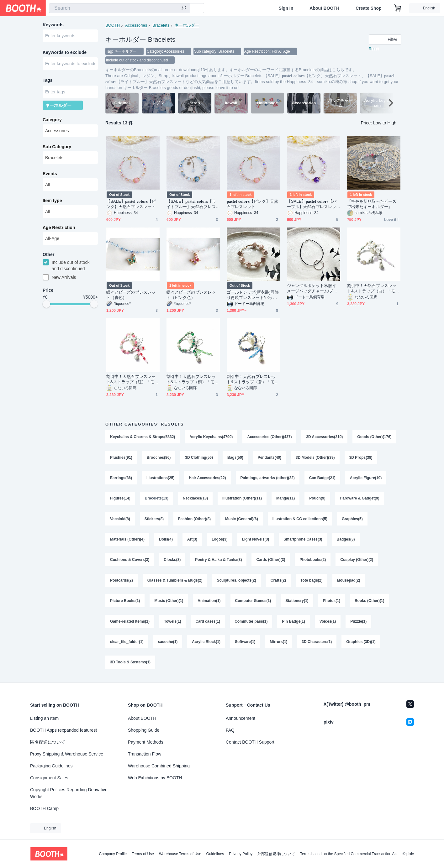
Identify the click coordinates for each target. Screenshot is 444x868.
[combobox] (119, 8)
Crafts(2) (278, 582)
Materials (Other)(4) (127, 540)
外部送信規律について (276, 854)
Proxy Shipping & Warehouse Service (67, 754)
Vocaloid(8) (120, 520)
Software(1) (245, 644)
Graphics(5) (352, 520)
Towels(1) (172, 623)
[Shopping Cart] (398, 8)
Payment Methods (146, 742)
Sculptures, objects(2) (237, 582)
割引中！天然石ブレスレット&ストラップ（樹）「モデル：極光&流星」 (193, 379)
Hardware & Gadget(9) (360, 499)
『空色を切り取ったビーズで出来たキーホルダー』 (372, 204)
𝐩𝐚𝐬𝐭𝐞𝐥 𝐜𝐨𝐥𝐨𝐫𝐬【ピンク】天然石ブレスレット (252, 204)
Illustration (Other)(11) (242, 499)
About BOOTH (324, 8)
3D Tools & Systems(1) (130, 664)
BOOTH (113, 25)
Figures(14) (120, 499)
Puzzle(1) (358, 623)
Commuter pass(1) (251, 623)
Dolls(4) (166, 540)
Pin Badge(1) (294, 623)
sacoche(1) (168, 644)
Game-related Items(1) (130, 623)
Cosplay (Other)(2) (357, 561)
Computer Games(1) (253, 602)
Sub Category (57, 147)
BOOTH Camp (44, 808)
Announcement (240, 718)
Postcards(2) (122, 582)
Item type (52, 201)
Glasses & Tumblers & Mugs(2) (175, 582)
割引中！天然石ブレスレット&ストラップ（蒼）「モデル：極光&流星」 (253, 379)
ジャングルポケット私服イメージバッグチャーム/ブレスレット (312, 288)
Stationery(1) (297, 602)
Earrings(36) (121, 478)
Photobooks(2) (313, 561)
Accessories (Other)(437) (270, 437)
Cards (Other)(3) (271, 561)
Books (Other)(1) (370, 602)
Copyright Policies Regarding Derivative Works (69, 793)
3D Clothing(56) (199, 458)
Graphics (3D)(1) (361, 644)
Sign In (286, 8)
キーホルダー (187, 25)
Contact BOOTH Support (250, 742)
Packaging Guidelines (51, 766)
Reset (374, 49)
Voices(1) (328, 623)
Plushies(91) (121, 458)
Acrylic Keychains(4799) (211, 437)
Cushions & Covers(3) (130, 561)
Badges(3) (346, 540)
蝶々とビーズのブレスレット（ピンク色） (191, 295)
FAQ (230, 730)
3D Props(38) (361, 458)
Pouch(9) (317, 499)
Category (52, 120)
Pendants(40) (270, 458)
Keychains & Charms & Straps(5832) (143, 437)
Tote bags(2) (311, 582)
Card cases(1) (208, 623)
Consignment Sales (49, 778)
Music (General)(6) (242, 520)
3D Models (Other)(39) (315, 458)
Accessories (136, 25)
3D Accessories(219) (325, 437)
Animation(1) (209, 602)
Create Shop (368, 8)
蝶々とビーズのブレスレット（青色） (131, 295)
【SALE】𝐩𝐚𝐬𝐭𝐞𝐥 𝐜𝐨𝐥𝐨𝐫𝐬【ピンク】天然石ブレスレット (131, 204)
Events (50, 174)
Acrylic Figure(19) (366, 478)
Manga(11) (285, 499)
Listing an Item (44, 718)
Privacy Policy (241, 854)
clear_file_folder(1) (127, 644)
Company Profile (113, 854)
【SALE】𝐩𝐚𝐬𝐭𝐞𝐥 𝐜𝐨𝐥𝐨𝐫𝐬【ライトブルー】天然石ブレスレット (191, 204)
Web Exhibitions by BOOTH (155, 778)
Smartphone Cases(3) (303, 540)
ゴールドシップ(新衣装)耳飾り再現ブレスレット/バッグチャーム (253, 295)
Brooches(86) (159, 458)
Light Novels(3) (256, 540)
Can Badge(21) (322, 478)
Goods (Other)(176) (375, 437)
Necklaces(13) (195, 499)
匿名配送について (48, 742)
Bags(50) (235, 458)
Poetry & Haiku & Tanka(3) (218, 561)
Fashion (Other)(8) (194, 520)
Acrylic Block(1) (206, 644)
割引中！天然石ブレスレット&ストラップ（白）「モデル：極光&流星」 (373, 288)
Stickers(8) (154, 520)
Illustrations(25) (160, 478)
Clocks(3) (172, 561)
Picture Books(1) (125, 602)
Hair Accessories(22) (207, 478)
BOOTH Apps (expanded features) (64, 730)
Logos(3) (220, 540)
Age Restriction (59, 228)
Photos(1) (332, 602)
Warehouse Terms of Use (180, 854)
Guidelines (215, 854)
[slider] (46, 305)
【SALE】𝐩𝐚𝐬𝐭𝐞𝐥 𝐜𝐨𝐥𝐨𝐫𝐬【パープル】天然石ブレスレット (312, 204)
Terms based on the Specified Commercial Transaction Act (349, 854)
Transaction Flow (145, 754)
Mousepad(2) (349, 582)
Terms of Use (143, 854)
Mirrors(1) (278, 644)
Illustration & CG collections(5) (300, 520)
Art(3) (192, 540)
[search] (184, 8)
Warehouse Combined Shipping (159, 766)
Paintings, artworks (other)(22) (268, 478)
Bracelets (161, 25)
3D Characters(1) (317, 644)
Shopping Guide (144, 730)
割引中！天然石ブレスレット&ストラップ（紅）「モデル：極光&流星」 (132, 379)
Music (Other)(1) (169, 602)
